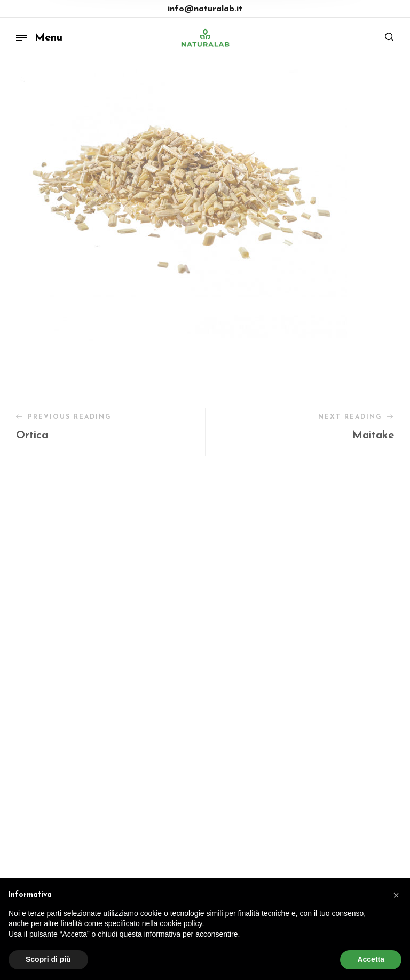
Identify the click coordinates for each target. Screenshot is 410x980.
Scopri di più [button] (48, 959)
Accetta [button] (371, 959)
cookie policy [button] (181, 923)
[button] (396, 895)
